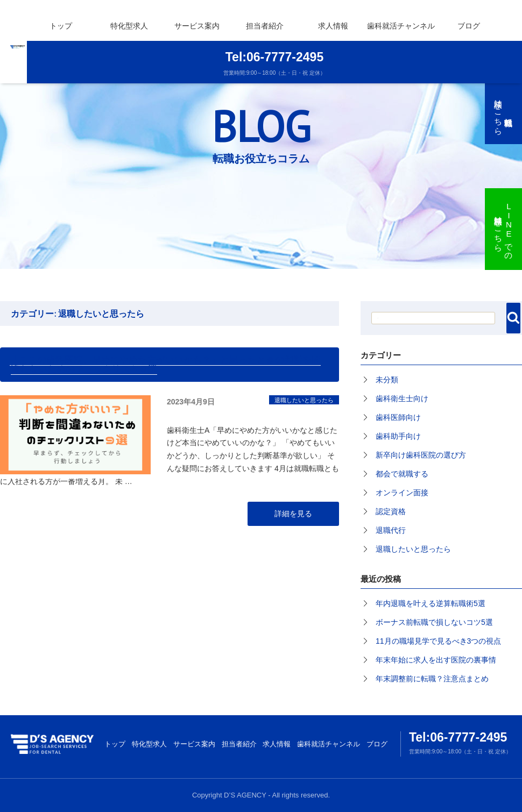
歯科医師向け (398, 417)
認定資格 (391, 511)
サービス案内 (197, 26)
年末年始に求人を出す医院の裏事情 (436, 660)
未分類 (387, 380)
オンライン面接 (402, 493)
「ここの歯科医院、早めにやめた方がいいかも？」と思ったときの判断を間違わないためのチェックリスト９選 (165, 364)
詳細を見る (293, 514)
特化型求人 (149, 744)
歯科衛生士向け (402, 398)
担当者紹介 (265, 26)
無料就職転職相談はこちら (499, 112)
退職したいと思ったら (304, 400)
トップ (61, 26)
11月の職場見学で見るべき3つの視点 (438, 641)
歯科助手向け (398, 436)
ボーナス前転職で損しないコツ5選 (434, 622)
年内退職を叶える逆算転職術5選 (431, 603)
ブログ (469, 26)
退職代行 (391, 530)
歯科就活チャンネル (401, 26)
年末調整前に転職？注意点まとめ (432, 679)
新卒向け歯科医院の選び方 (421, 455)
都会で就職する (402, 474)
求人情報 (277, 744)
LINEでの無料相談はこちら (504, 229)
